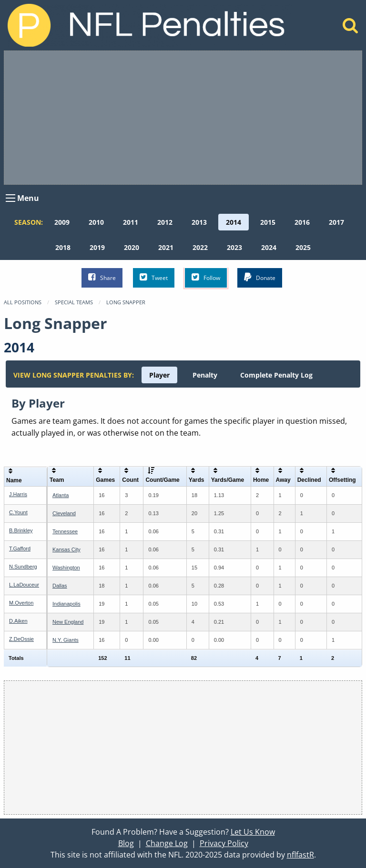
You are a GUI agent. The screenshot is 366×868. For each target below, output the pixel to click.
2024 (269, 247)
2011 (131, 222)
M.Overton (21, 603)
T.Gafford (20, 549)
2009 (62, 222)
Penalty (205, 375)
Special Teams (74, 302)
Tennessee (65, 531)
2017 (336, 222)
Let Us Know (253, 832)
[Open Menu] (10, 198)
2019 (97, 247)
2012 (165, 222)
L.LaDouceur (24, 585)
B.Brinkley (21, 530)
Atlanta (61, 495)
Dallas (60, 586)
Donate (260, 277)
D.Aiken (18, 621)
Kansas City (66, 549)
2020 (132, 247)
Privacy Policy (224, 843)
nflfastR (300, 855)
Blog (126, 843)
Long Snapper (126, 302)
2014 (234, 222)
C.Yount (18, 512)
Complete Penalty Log (276, 375)
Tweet (154, 277)
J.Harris (18, 494)
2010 (96, 222)
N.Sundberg (23, 567)
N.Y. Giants (66, 640)
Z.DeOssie (21, 639)
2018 (63, 247)
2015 (268, 222)
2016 (302, 222)
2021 (166, 247)
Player (159, 375)
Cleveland (64, 513)
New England (68, 622)
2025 (303, 247)
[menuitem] (62, 222)
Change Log (167, 843)
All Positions (23, 302)
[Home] (351, 28)
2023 (234, 247)
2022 (200, 247)
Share (102, 277)
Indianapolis (66, 604)
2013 (199, 222)
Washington (66, 568)
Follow (206, 277)
